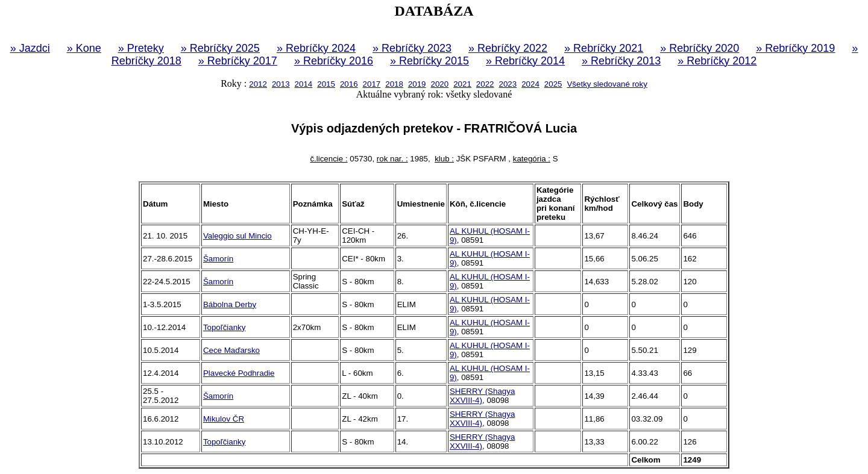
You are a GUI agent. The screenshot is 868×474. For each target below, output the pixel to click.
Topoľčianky (225, 327)
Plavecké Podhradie (239, 373)
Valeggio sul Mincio (237, 236)
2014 (304, 84)
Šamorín (218, 259)
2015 (326, 84)
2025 (553, 84)
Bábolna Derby (230, 304)
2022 (485, 84)
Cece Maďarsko (231, 350)
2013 (281, 84)
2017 (372, 84)
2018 (394, 84)
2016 (349, 84)
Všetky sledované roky (607, 84)
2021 (462, 84)
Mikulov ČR (224, 419)
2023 (508, 84)
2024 (530, 84)
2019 (417, 84)
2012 (258, 84)
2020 (440, 84)
